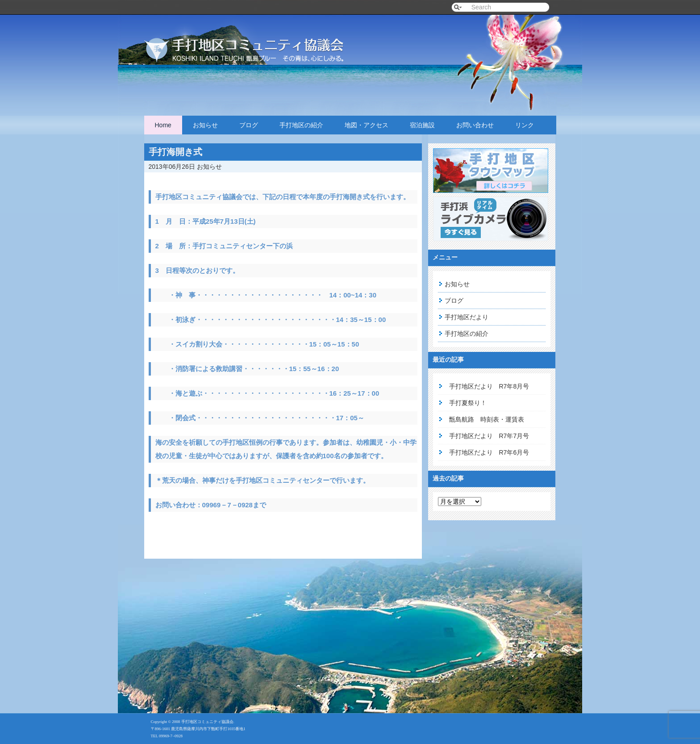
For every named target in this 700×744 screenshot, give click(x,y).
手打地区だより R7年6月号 (489, 452)
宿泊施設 (422, 125)
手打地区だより (467, 317)
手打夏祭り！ (468, 403)
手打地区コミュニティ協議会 (256, 41)
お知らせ (205, 125)
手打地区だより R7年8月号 (489, 386)
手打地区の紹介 (301, 125)
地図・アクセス (367, 125)
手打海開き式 (175, 152)
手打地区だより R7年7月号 (489, 436)
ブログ (249, 125)
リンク (525, 125)
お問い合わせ (475, 125)
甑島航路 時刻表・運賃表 (487, 419)
